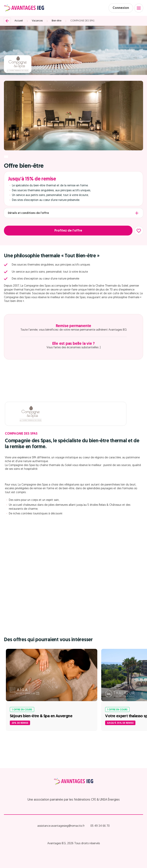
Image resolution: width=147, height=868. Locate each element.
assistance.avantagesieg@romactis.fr (61, 826)
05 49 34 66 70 (100, 826)
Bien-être (57, 21)
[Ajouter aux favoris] (139, 231)
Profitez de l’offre (68, 231)
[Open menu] (139, 8)
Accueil (19, 21)
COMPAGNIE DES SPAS (82, 21)
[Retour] (7, 21)
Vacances (37, 21)
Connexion (121, 8)
